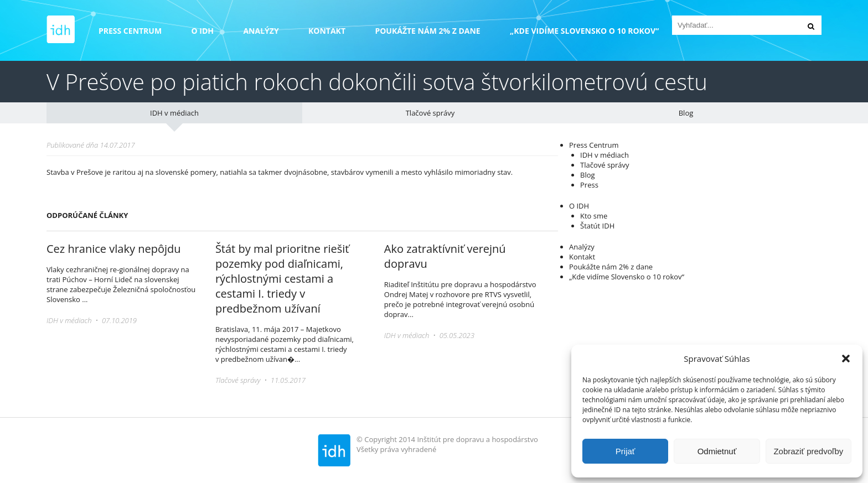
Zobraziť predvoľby (808, 451)
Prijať (626, 451)
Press (589, 185)
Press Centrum (130, 31)
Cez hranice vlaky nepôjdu (113, 249)
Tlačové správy (430, 113)
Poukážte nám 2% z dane (427, 31)
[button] (846, 359)
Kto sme (594, 216)
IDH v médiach (174, 113)
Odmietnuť (717, 451)
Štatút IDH (597, 226)
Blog (686, 113)
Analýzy (261, 31)
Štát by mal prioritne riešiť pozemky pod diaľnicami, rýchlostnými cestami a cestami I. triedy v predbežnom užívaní (282, 279)
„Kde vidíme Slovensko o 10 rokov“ (584, 31)
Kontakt (327, 31)
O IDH (203, 31)
